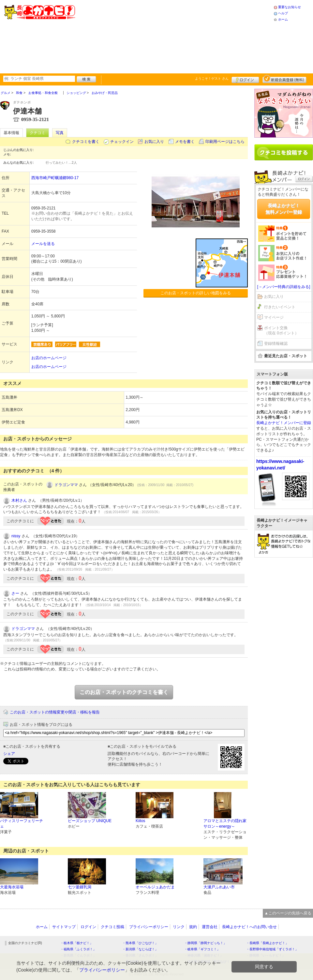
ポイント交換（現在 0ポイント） (281, 331)
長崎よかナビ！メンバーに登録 (284, 423)
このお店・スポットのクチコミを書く (124, 692)
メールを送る (43, 244)
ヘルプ (283, 13)
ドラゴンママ (66, 485)
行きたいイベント (280, 307)
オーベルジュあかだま (155, 887)
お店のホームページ (49, 358)
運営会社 (210, 927)
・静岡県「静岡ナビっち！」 (205, 943)
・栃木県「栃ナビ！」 (77, 943)
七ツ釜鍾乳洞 (80, 887)
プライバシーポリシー (149, 927)
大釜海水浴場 (12, 887)
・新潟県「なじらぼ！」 (140, 949)
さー (15, 593)
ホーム (283, 19)
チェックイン (122, 142)
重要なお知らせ (290, 7)
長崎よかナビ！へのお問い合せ (249, 927)
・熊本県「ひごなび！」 (140, 943)
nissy (16, 536)
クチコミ (37, 133)
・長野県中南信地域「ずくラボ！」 (272, 949)
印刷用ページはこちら (225, 142)
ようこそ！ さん (212, 78)
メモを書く (185, 142)
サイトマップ (64, 927)
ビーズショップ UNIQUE (90, 821)
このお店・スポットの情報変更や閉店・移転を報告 (55, 712)
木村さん (19, 500)
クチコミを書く (86, 142)
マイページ (274, 317)
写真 (60, 133)
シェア (9, 754)
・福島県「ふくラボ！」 (78, 949)
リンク (179, 927)
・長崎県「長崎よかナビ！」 (267, 943)
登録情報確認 (276, 344)
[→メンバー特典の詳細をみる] (284, 287)
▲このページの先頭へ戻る (288, 913)
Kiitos (140, 821)
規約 (193, 927)
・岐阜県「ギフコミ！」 (202, 949)
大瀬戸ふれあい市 (219, 887)
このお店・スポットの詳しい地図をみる (196, 293)
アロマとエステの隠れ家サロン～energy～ (225, 824)
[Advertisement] (136, 36)
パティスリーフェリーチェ (22, 824)
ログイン (245, 79)
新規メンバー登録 (284, 79)
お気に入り (154, 142)
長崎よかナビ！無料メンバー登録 (284, 209)
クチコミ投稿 (112, 927)
